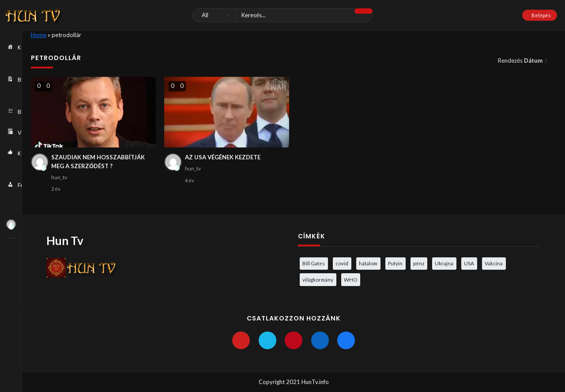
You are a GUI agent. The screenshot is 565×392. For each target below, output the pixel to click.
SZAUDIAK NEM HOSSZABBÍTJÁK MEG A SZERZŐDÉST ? (98, 162)
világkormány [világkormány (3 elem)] (318, 279)
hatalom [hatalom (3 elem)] (368, 263)
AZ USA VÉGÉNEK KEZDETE (223, 157)
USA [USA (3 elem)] (469, 263)
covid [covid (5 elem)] (342, 263)
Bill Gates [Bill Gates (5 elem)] (314, 263)
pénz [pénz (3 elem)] (419, 263)
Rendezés (521, 60)
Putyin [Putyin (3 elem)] (395, 263)
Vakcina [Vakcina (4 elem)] (494, 263)
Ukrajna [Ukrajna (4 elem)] (444, 263)
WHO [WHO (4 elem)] (350, 279)
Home (39, 35)
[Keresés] (282, 15)
